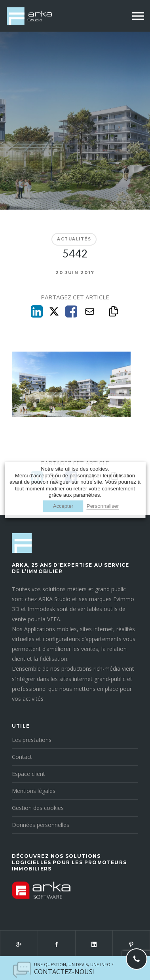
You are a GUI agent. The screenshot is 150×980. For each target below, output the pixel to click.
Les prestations (32, 740)
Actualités (74, 239)
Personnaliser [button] (103, 506)
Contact (22, 757)
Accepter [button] (63, 506)
